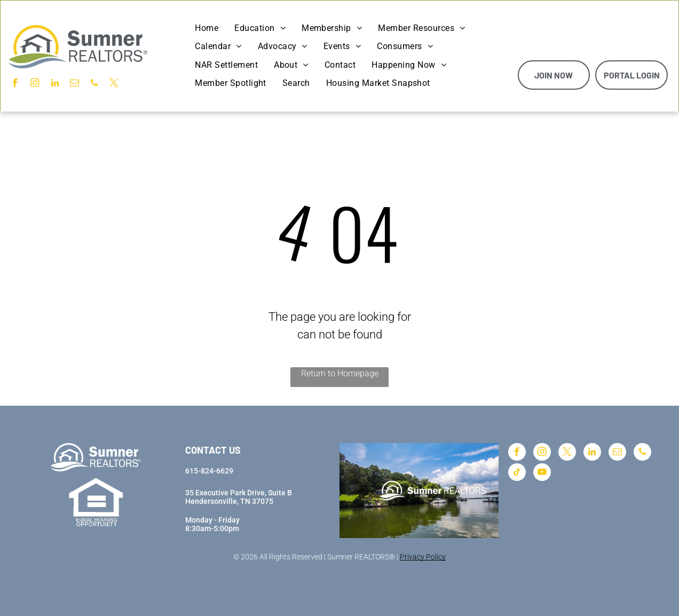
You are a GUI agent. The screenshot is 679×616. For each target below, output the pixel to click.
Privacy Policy (423, 557)
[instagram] (35, 84)
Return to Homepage (340, 373)
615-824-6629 (209, 471)
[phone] (94, 84)
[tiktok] (517, 473)
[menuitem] (207, 28)
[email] (74, 84)
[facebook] (15, 84)
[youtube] (542, 473)
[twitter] (114, 84)
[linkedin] (55, 84)
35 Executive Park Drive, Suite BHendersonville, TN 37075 (239, 497)
